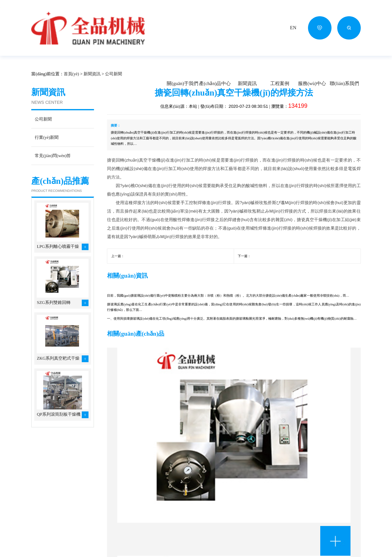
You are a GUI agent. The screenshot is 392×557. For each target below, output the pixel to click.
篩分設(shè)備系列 (138, 536)
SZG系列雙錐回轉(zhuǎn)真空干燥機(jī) (57, 316)
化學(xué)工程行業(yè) (181, 507)
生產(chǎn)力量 (44, 536)
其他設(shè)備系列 (99, 543)
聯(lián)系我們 (344, 83)
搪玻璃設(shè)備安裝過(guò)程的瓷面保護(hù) (283, 270)
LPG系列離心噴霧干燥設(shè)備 (58, 260)
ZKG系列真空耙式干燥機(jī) (58, 372)
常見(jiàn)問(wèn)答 (232, 521)
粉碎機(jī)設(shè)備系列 (103, 536)
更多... (129, 543)
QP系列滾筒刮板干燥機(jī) (59, 428)
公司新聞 (113, 87)
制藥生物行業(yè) (177, 521)
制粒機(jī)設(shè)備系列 (143, 522)
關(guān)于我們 (182, 83)
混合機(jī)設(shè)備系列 (143, 529)
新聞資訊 (247, 83)
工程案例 (280, 83)
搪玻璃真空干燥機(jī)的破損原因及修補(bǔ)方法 (158, 270)
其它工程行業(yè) (177, 536)
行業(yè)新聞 (226, 514)
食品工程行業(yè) (177, 529)
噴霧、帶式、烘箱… (140, 507)
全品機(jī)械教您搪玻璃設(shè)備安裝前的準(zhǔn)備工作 (321, 314)
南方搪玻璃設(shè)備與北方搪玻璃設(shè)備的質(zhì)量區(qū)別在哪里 (145, 314)
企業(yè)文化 (42, 514)
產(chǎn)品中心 (215, 83)
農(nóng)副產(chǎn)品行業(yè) (187, 514)
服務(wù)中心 (312, 83)
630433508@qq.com (296, 528)
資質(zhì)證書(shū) (46, 529)
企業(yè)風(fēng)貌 (46, 521)
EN (293, 28)
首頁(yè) (71, 87)
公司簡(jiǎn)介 (43, 507)
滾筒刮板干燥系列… (140, 515)
